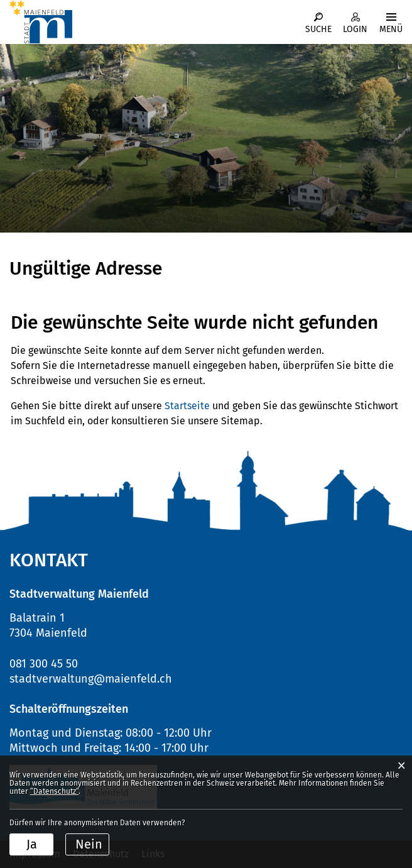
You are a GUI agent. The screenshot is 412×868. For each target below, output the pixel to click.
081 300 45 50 (44, 664)
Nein (89, 844)
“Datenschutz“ (54, 791)
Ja (32, 844)
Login (355, 29)
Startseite (187, 406)
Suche (318, 29)
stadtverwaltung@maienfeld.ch (91, 679)
